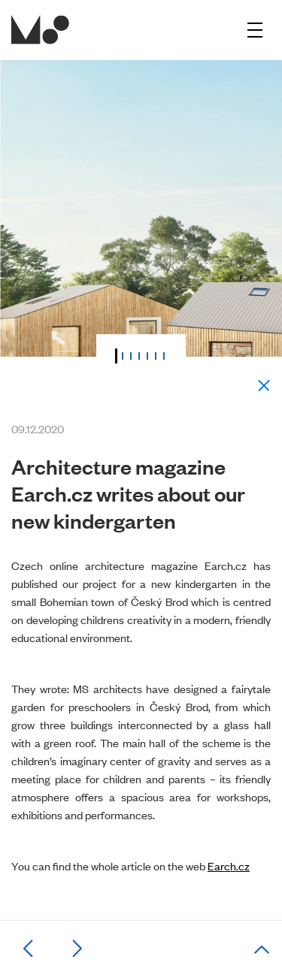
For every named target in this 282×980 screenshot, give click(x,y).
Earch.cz (229, 865)
